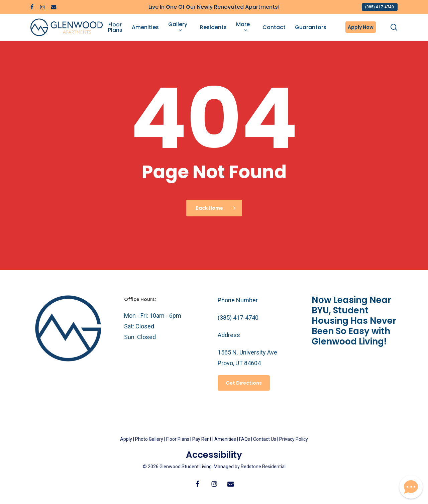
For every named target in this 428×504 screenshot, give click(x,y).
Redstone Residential (263, 467)
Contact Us (265, 439)
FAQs (245, 439)
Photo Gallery (149, 439)
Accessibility (214, 455)
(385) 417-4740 (238, 318)
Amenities (225, 439)
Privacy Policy (294, 439)
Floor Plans (178, 439)
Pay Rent (202, 439)
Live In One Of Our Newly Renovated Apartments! (214, 7)
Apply (126, 439)
